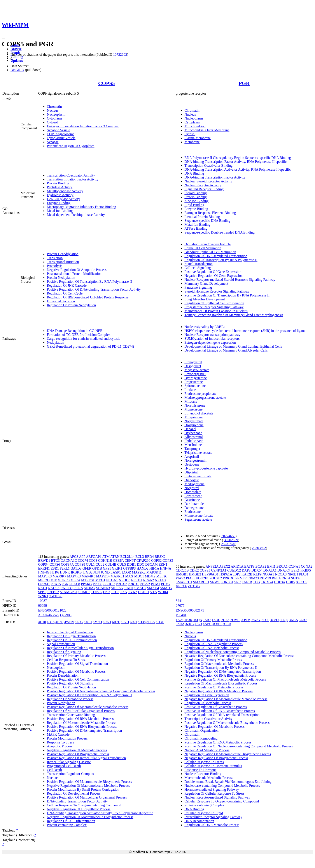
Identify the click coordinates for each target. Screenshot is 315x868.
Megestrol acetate (197, 370)
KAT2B (247, 574)
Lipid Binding (194, 205)
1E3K (188, 620)
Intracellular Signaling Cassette (69, 762)
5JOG (79, 622)
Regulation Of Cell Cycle (65, 293)
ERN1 (163, 564)
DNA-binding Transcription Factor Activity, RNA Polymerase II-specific (235, 162)
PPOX (97, 584)
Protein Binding (58, 183)
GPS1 (107, 568)
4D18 (51, 622)
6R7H (125, 622)
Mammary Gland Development (206, 283)
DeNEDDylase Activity (63, 199)
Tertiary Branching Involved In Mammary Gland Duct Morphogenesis (234, 315)
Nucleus (52, 110)
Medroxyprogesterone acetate (205, 398)
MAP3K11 (154, 572)
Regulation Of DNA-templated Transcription (216, 256)
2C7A (225, 620)
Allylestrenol (194, 437)
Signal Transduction (198, 264)
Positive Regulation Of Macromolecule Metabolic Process (88, 707)
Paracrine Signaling (198, 287)
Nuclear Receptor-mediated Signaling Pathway (217, 797)
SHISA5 (117, 588)
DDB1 (131, 564)
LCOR (126, 572)
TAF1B (247, 582)
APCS (74, 557)
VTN (154, 592)
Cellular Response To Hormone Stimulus (213, 766)
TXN (124, 592)
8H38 (142, 622)
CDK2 (194, 570)
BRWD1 (44, 560)
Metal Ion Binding (60, 211)
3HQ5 (284, 620)
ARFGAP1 (94, 557)
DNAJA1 (270, 570)
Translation (55, 258)
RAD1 (43, 588)
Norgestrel (192, 488)
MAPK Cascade (58, 734)
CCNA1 (294, 566)
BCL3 (140, 557)
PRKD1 (133, 584)
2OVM (246, 620)
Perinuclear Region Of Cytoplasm (71, 146)
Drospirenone (194, 425)
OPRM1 (44, 584)
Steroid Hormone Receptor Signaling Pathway (217, 291)
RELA (276, 578)
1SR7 (207, 620)
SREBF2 (53, 592)
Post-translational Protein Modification (74, 274)
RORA (78, 588)
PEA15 (56, 584)
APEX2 (225, 566)
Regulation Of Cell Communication (72, 640)
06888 (42, 606)
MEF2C (162, 576)
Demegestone (194, 508)
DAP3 (246, 570)
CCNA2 (306, 566)
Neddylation (55, 342)
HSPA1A (226, 574)
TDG (256, 582)
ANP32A (212, 566)
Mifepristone (193, 417)
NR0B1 (293, 574)
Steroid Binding (196, 193)
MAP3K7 (59, 576)
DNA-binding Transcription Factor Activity (215, 177)
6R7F (116, 622)
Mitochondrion (195, 126)
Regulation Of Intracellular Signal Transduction (80, 648)
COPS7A (67, 564)
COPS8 (80, 564)
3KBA (293, 620)
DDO (141, 564)
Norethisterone (195, 405)
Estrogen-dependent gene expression (210, 342)
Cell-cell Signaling (198, 268)
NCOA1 (112, 580)
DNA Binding (194, 173)
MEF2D (44, 580)
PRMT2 (241, 578)
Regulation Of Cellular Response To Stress (214, 793)
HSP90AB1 (210, 574)
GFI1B (97, 568)
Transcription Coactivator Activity (71, 175)
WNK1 (43, 596)
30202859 (231, 540)
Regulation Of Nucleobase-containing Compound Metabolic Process (232, 652)
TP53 (106, 592)
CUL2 (100, 564)
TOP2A (96, 592)
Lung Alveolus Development (205, 299)
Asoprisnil (192, 457)
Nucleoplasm (56, 114)
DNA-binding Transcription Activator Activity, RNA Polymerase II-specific (238, 169)
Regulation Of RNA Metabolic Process (212, 648)
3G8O (274, 620)
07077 (180, 606)
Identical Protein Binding (202, 217)
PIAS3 (191, 578)
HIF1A (154, 568)
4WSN (69, 622)
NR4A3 (160, 580)
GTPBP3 (129, 568)
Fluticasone (192, 512)
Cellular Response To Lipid (204, 813)
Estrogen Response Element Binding (210, 213)
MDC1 (139, 576)
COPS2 (156, 560)
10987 (42, 601)
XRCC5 (301, 582)
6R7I (133, 622)
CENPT (130, 560)
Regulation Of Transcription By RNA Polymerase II (221, 260)
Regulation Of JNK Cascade (67, 285)
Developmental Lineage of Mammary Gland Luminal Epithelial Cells (233, 346)
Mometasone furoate (199, 515)
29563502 (259, 548)
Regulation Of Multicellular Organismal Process (81, 711)
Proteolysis (55, 266)
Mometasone (193, 409)
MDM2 (150, 576)
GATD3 (76, 568)
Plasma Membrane (198, 138)
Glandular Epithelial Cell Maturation (210, 252)
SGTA (296, 578)
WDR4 (163, 592)
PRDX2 (121, 584)
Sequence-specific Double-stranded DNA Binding (219, 232)
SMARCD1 (184, 582)
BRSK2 (160, 557)
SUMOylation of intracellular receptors (212, 339)
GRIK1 (117, 568)
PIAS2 (180, 578)
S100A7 (89, 588)
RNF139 (66, 588)
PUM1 (155, 584)
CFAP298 (143, 560)
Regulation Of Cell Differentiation (71, 821)
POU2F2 (216, 578)
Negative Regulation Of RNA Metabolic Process (219, 691)
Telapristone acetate (198, 453)
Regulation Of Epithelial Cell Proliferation (214, 303)
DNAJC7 (284, 570)
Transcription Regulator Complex (70, 774)
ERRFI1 (44, 568)
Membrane (192, 142)
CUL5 (122, 564)
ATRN (115, 557)
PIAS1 (304, 574)
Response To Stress (60, 742)
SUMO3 (84, 592)
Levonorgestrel (195, 374)
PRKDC (228, 578)
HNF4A (165, 568)
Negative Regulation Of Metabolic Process (77, 750)
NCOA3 (281, 574)
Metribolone (193, 445)
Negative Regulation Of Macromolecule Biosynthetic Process (90, 817)
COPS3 (168, 560)
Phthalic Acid (194, 441)
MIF (54, 580)
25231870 (228, 544)
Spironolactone (195, 386)
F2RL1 (65, 568)
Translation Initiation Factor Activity (73, 179)
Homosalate (193, 492)
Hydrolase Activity (60, 195)
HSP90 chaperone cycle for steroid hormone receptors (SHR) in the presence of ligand (245, 331)
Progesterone (194, 382)
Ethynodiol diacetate (199, 413)
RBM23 (253, 578)
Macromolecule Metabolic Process (209, 778)
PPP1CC (109, 584)
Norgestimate (194, 421)
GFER (87, 568)
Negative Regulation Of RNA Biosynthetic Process (220, 675)
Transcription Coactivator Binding (208, 165)
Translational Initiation (63, 262)
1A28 (180, 620)
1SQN (198, 620)
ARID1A (237, 566)
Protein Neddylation (61, 278)
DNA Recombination (199, 821)
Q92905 (66, 615)
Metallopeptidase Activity (65, 191)
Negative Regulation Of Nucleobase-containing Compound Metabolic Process (239, 656)
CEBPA (118, 560)
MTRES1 (88, 580)
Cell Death (54, 770)
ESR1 (55, 568)
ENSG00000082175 (190, 610)
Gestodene (192, 464)
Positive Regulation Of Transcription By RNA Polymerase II (89, 282)
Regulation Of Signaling (64, 652)
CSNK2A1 (219, 570)
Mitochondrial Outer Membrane (207, 130)
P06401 (181, 615)
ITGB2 (88, 572)
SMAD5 (166, 588)
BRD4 (149, 557)
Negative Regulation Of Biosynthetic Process (79, 809)
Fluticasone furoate (198, 476)
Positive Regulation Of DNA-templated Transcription (84, 730)
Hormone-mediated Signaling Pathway (212, 789)
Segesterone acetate (198, 519)
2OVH (235, 620)
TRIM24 (267, 582)
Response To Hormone (200, 770)
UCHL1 (143, 592)
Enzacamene (193, 496)
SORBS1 (227, 582)
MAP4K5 (88, 576)
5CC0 (227, 624)
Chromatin (54, 107)
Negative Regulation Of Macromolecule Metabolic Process (88, 786)
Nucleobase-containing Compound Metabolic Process (222, 786)
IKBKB (76, 572)
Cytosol (52, 122)
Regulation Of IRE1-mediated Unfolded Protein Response (88, 297)
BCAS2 (261, 566)
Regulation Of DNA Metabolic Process (212, 825)
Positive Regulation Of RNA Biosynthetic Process (82, 727)
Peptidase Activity (60, 187)
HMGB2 (195, 574)
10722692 (120, 55)
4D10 (42, 622)
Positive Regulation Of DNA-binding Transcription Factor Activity (94, 289)
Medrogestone (194, 484)
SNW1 (215, 582)
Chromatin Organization (201, 730)
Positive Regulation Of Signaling (70, 683)
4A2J (198, 624)
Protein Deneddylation (63, 254)
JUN (97, 572)
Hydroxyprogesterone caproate (206, 468)
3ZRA (180, 624)
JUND (105, 572)
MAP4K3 (74, 576)
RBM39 (265, 578)
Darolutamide (194, 504)
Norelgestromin (195, 460)
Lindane (190, 390)
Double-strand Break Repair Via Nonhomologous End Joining (228, 782)
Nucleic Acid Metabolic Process (207, 750)
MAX (129, 576)
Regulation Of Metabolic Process (70, 699)
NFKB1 (137, 580)
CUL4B (111, 564)
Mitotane (191, 401)
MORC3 (64, 580)
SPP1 (42, 592)
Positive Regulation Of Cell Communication (78, 679)
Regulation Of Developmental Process (74, 793)
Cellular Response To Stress (66, 660)
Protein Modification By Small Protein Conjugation (83, 789)
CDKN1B (105, 560)
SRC (238, 582)
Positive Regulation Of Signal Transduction (77, 664)
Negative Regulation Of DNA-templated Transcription (223, 671)
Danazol (190, 429)
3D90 (265, 620)
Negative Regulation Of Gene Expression (213, 276)
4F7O (59, 622)
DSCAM (151, 564)
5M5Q (97, 622)
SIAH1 (129, 588)
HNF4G (44, 572)
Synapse (53, 142)
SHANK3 (103, 588)
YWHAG (56, 596)
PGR (244, 83)
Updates (17, 61)
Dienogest (192, 480)
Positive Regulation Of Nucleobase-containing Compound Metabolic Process (101, 691)
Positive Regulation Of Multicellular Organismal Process (87, 797)
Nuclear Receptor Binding (203, 774)
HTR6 (55, 572)
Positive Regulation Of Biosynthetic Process (78, 754)
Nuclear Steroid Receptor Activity (208, 181)
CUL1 (90, 564)
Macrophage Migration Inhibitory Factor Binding (81, 207)
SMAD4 (153, 588)
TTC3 (115, 592)
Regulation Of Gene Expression (207, 695)
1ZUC (216, 620)
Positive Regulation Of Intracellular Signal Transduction (86, 758)
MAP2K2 (139, 572)
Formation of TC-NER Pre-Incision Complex (79, 335)
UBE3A (280, 582)
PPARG (86, 584)
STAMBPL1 (69, 592)
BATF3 (249, 566)
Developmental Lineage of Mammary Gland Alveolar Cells (226, 350)
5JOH (88, 622)
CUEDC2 (234, 570)
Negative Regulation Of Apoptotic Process (77, 270)
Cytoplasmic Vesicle (61, 138)
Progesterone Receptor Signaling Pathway (214, 307)
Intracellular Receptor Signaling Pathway (213, 817)
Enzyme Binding (59, 203)
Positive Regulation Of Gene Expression (213, 272)
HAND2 (143, 568)
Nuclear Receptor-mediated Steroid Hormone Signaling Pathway (230, 280)
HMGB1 (182, 574)
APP (82, 557)
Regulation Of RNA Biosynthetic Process (213, 644)
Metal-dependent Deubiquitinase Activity (76, 215)
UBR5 (291, 582)
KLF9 (257, 574)
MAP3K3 (45, 576)
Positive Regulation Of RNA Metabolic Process (80, 719)
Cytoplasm (54, 118)
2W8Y (256, 620)
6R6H (107, 622)
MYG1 (100, 580)
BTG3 (55, 560)
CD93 (93, 560)
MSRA (75, 580)
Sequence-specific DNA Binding (207, 221)
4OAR (217, 624)
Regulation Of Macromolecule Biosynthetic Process (221, 683)
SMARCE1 (201, 582)
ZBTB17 (194, 586)
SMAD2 (140, 588)
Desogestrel (193, 366)
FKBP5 (306, 570)
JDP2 (237, 574)
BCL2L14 (127, 557)
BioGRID (17, 70)
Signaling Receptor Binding (204, 189)
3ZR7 (303, 620)
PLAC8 (75, 584)
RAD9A (54, 588)
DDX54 (257, 570)
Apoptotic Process (60, 746)
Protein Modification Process (67, 738)
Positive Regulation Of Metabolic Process (76, 671)
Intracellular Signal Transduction (70, 632)
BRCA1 (282, 566)
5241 (179, 601)
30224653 (228, 536)
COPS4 (43, 564)
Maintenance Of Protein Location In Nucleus (216, 311)
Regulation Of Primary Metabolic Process (76, 656)
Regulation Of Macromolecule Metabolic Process (81, 723)
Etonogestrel (193, 362)
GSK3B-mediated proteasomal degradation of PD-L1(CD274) (90, 346)
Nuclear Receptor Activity (203, 185)
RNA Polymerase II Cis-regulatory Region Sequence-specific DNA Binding (238, 158)
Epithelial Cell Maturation (203, 248)
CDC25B (182, 570)
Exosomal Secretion (61, 301)
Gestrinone (192, 500)
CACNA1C (69, 560)
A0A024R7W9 (49, 615)
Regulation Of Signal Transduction (71, 636)
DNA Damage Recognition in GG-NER (75, 331)
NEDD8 (124, 580)
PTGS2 (145, 584)
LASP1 (116, 572)
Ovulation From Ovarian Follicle (207, 244)
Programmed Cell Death (64, 766)
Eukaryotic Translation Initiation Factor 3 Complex (83, 126)
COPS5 (107, 83)
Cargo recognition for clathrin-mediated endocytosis (83, 339)
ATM (106, 557)
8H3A (150, 622)
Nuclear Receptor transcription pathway (212, 335)
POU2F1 (202, 578)
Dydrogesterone (196, 378)
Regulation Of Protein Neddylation (71, 305)
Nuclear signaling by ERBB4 (205, 327)
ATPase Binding (196, 228)
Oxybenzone (193, 433)
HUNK (65, 572)
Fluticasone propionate (200, 394)
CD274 (83, 560)
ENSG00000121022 (52, 610)
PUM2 (166, 584)
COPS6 (55, 564)
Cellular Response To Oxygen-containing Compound (84, 805)
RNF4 (286, 578)
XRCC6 (181, 586)
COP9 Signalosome (61, 134)
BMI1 (271, 566)
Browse (16, 49)
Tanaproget (192, 449)
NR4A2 (149, 580)
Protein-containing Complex (67, 825)
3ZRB (189, 624)
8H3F (160, 622)
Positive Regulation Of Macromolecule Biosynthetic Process (89, 782)
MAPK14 (103, 576)
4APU (207, 624)
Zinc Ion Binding (196, 201)
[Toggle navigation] (3, 39)
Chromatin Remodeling (201, 738)
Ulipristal (191, 472)
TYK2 (133, 592)
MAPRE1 (117, 576)
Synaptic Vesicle (58, 130)
